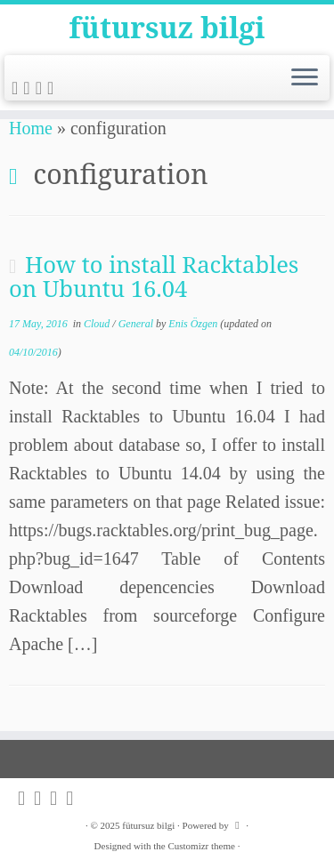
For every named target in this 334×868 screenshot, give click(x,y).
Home (31, 128)
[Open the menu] (305, 78)
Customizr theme (201, 846)
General (137, 324)
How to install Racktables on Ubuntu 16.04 (154, 277)
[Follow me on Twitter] (29, 88)
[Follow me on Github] (41, 88)
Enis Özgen (193, 324)
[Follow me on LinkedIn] (53, 88)
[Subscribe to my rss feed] (17, 88)
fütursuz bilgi (167, 28)
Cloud (98, 324)
